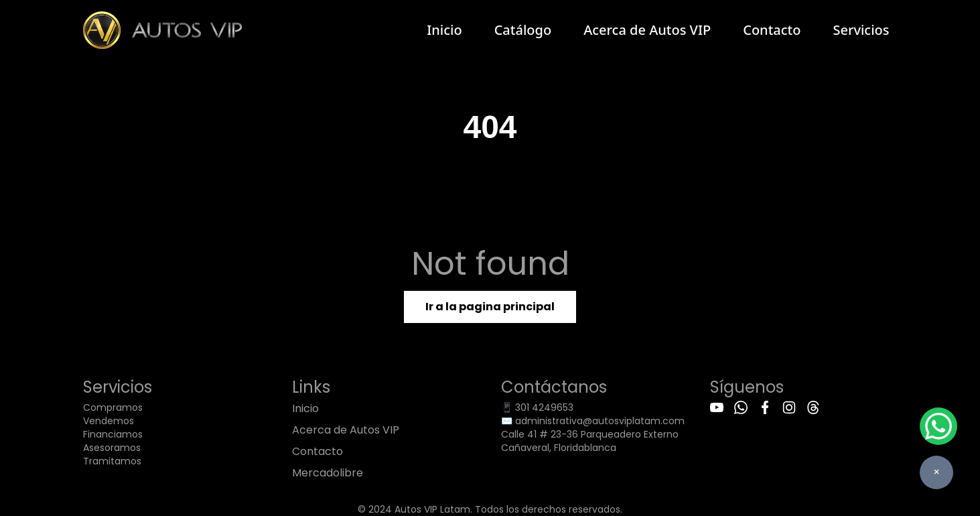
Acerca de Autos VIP (647, 30)
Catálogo (523, 30)
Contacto (772, 30)
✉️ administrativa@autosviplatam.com (593, 421)
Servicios (861, 30)
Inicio (444, 30)
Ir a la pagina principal (490, 307)
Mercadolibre (328, 473)
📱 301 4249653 (537, 407)
